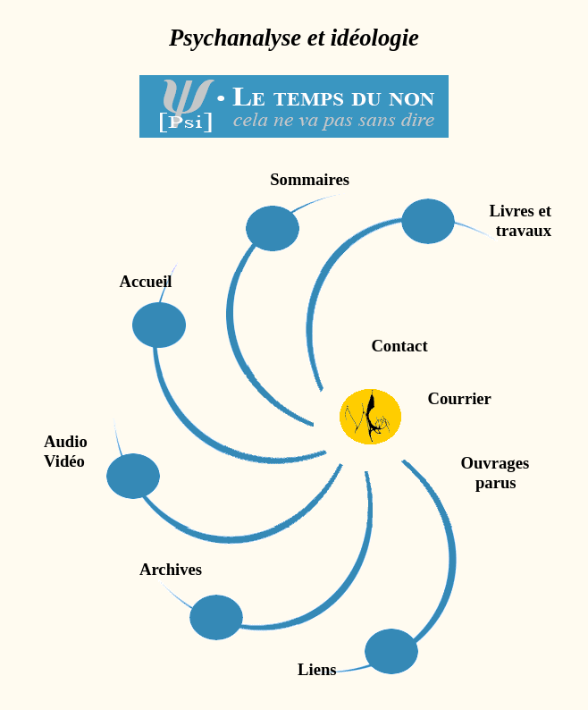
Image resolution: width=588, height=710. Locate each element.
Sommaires (310, 179)
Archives (171, 569)
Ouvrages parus (394, 473)
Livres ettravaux (520, 220)
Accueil (145, 281)
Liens (317, 669)
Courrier (455, 398)
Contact (399, 346)
